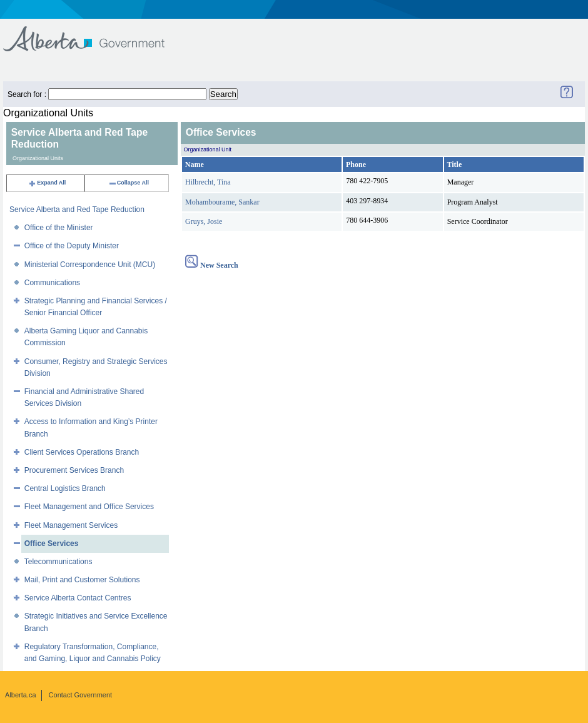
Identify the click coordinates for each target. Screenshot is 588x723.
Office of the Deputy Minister (72, 246)
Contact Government (81, 695)
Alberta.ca (21, 695)
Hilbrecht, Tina (208, 182)
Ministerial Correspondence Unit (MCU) (90, 265)
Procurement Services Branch (74, 470)
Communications (52, 283)
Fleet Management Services (71, 525)
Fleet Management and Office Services (89, 507)
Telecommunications (58, 562)
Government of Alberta (94, 33)
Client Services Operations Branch (82, 452)
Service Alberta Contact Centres (78, 598)
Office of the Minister (59, 228)
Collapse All (129, 183)
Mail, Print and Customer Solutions (82, 580)
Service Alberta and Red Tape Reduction (77, 210)
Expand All (47, 183)
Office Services (52, 544)
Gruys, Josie (204, 221)
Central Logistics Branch (65, 488)
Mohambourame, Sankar (222, 202)
